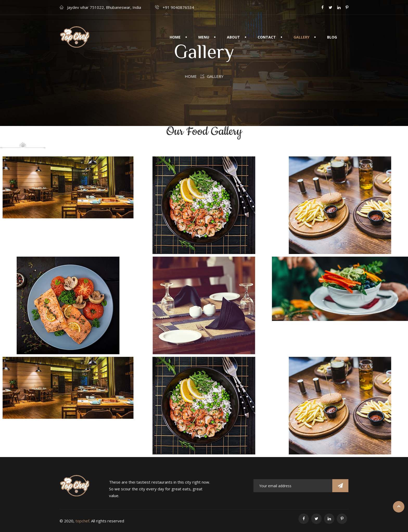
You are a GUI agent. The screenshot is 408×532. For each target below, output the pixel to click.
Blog (332, 37)
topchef (82, 521)
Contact (267, 37)
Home (175, 37)
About (233, 37)
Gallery (301, 37)
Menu (204, 37)
